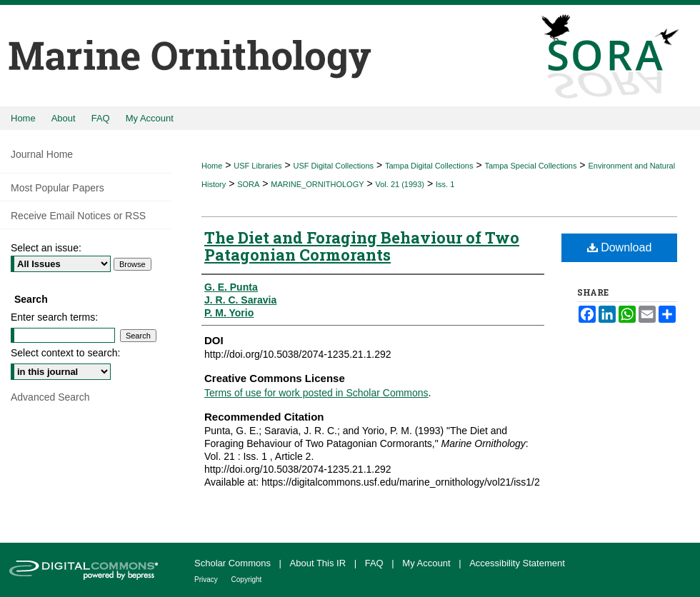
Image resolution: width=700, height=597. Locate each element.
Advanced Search (50, 397)
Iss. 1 (445, 184)
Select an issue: (46, 248)
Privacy (207, 580)
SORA (248, 184)
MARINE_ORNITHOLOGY (317, 184)
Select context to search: (65, 353)
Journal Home (42, 154)
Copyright (247, 580)
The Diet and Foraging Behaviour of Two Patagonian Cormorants (362, 246)
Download (620, 247)
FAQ (376, 563)
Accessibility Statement (517, 563)
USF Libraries (257, 166)
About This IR (319, 563)
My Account (427, 563)
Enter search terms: (54, 317)
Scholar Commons (234, 563)
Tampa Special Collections (530, 166)
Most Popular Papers (57, 188)
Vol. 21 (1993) (400, 184)
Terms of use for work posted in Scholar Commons (316, 393)
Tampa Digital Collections (429, 166)
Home (212, 166)
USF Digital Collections (334, 166)
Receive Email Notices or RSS (78, 216)
